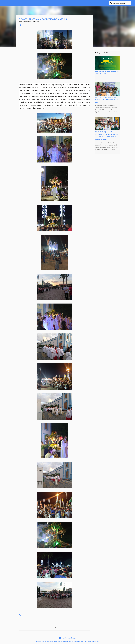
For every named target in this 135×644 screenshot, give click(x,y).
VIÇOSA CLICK (17, 3)
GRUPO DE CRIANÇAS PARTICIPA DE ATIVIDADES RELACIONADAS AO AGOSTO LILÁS (107, 100)
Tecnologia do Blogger (67, 638)
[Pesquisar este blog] (122, 3)
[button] (20, 25)
